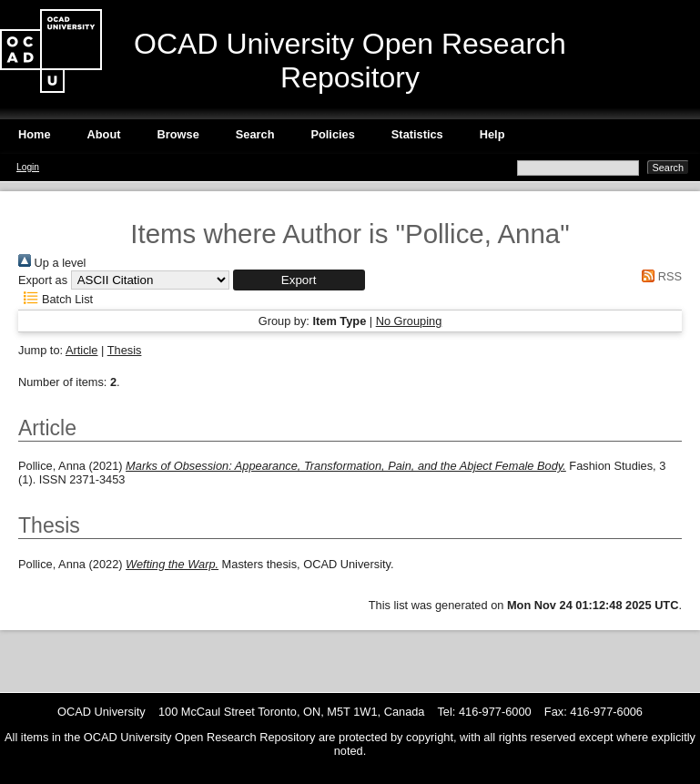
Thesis (125, 350)
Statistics (417, 134)
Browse (178, 134)
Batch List (56, 299)
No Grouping (409, 321)
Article (82, 350)
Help (492, 134)
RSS (659, 276)
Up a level (52, 263)
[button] (299, 280)
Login (28, 167)
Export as (43, 280)
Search (255, 134)
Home (35, 134)
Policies (332, 134)
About (104, 134)
